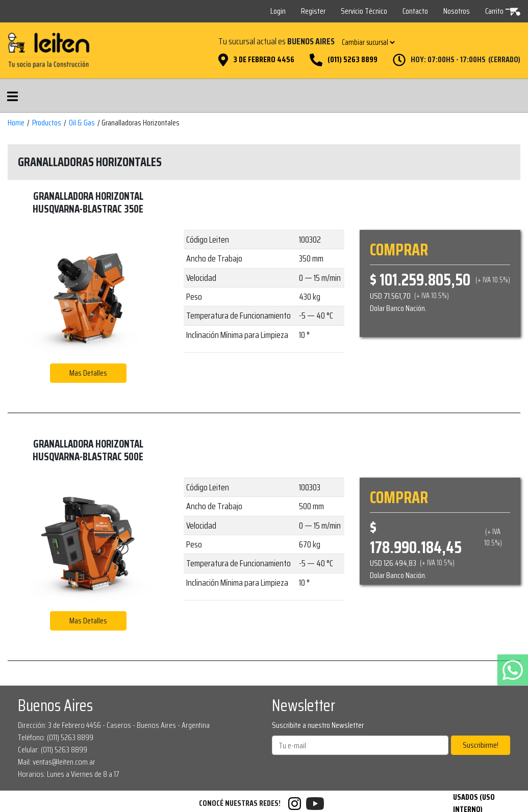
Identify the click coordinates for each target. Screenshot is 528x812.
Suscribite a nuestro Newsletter (318, 725)
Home (16, 123)
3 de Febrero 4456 (264, 60)
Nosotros (457, 11)
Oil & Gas (82, 123)
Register (313, 11)
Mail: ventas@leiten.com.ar (57, 762)
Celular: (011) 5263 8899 (53, 750)
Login (278, 11)
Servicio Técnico (364, 11)
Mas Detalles (88, 373)
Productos (47, 123)
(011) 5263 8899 (353, 60)
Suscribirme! (481, 745)
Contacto (415, 11)
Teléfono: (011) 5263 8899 (56, 737)
